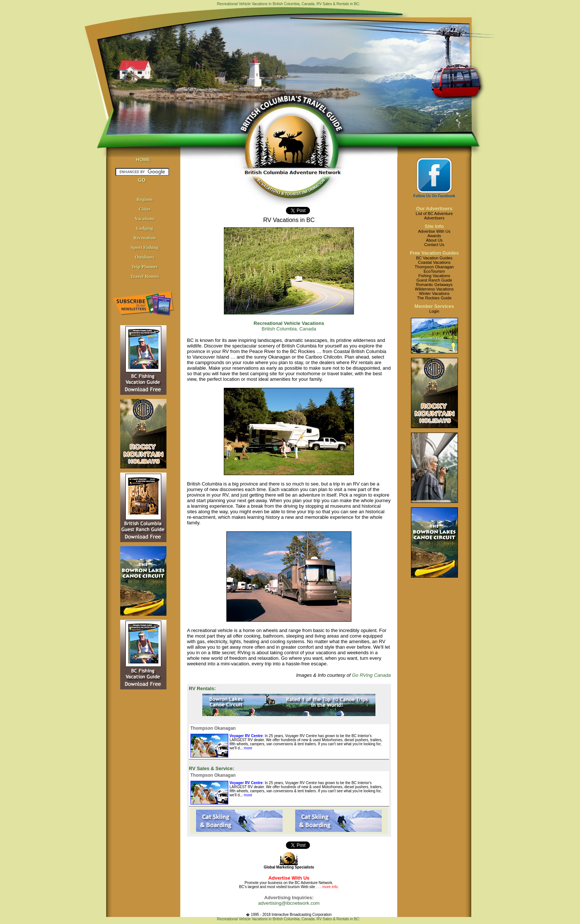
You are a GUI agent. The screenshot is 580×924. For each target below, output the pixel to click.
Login (434, 311)
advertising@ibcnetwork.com (289, 903)
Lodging (145, 228)
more (247, 748)
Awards (434, 236)
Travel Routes (144, 276)
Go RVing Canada (371, 675)
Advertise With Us (434, 231)
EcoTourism (434, 271)
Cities (145, 209)
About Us (434, 240)
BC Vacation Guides (434, 258)
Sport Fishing (145, 247)
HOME (143, 160)
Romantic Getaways (434, 285)
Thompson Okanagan (434, 267)
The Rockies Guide (434, 298)
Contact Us (434, 245)
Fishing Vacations (434, 276)
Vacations (145, 219)
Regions (145, 199)
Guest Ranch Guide (434, 280)
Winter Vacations (434, 293)
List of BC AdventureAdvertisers (434, 216)
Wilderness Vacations (434, 289)
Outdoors (145, 257)
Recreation (145, 238)
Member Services (434, 306)
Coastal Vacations (434, 262)
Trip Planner (145, 267)
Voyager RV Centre (246, 736)
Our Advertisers (434, 209)
